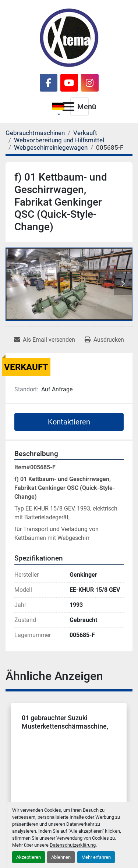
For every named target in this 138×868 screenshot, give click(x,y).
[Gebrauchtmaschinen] (35, 133)
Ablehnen (61, 857)
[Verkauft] (85, 133)
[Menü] (68, 107)
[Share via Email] (45, 340)
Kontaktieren (69, 422)
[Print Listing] (104, 340)
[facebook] (49, 83)
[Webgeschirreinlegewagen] (51, 147)
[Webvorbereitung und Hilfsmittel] (59, 140)
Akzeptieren (29, 857)
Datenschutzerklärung (73, 845)
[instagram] (90, 83)
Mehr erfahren (96, 857)
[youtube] (69, 83)
